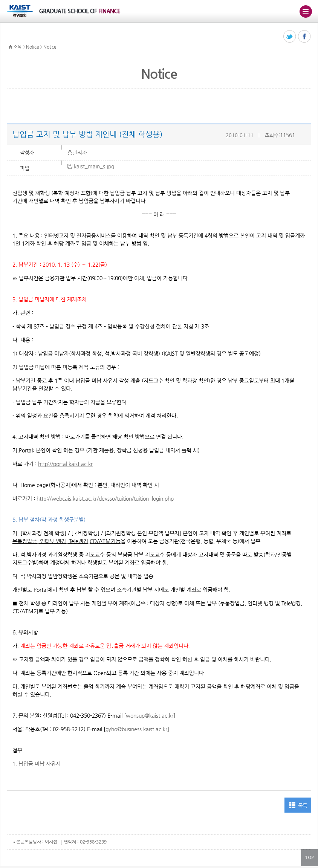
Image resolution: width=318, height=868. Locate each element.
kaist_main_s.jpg (94, 166)
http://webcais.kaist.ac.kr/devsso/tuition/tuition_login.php (105, 498)
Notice (32, 47)
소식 (18, 47)
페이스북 (305, 37)
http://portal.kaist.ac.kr (65, 464)
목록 (303, 805)
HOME (11, 47)
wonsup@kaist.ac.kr (150, 715)
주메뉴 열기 (306, 11)
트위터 (290, 37)
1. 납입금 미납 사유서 (37, 764)
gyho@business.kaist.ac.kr (136, 729)
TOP (309, 857)
